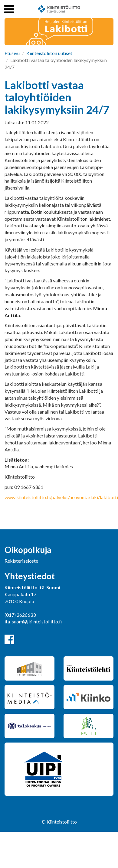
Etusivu (12, 53)
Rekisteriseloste (21, 561)
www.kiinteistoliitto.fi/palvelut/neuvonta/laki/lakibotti (61, 497)
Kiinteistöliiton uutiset (49, 53)
